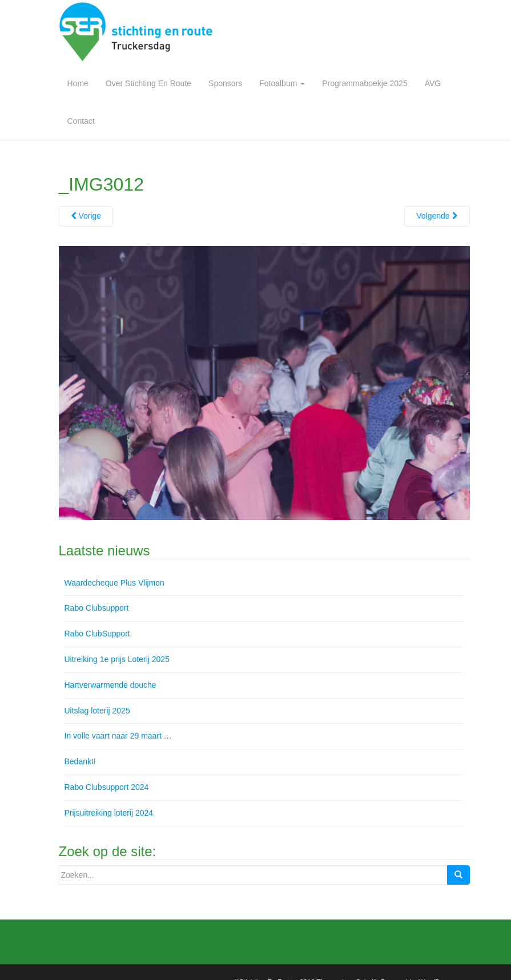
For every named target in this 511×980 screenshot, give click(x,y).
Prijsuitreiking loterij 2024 (109, 813)
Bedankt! (80, 761)
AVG (433, 83)
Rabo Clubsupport (97, 608)
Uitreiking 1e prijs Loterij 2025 (117, 659)
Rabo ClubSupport (97, 634)
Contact (81, 121)
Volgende (437, 216)
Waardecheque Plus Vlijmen (114, 583)
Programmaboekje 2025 (365, 83)
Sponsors (225, 83)
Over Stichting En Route (148, 83)
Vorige (86, 216)
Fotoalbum (282, 83)
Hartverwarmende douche (110, 685)
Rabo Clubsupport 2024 (107, 787)
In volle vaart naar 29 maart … (118, 736)
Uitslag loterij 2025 (97, 711)
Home (78, 83)
